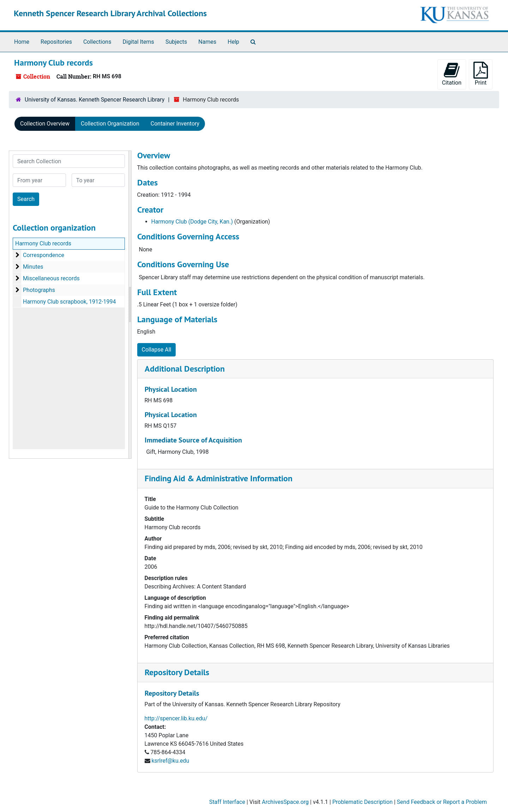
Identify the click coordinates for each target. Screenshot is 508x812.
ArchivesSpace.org (285, 802)
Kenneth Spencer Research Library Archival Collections (110, 13)
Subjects (176, 42)
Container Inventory (175, 124)
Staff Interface (227, 802)
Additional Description (185, 369)
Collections (97, 42)
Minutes (33, 267)
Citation (452, 74)
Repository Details (177, 672)
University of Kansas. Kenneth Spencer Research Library (95, 100)
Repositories (56, 42)
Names (207, 42)
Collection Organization (110, 124)
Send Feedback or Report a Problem (442, 802)
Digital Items (138, 42)
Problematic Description (362, 802)
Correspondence (44, 255)
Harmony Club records (43, 243)
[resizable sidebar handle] (130, 305)
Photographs (39, 290)
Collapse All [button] (157, 350)
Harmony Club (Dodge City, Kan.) (192, 222)
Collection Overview (45, 124)
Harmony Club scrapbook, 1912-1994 (69, 302)
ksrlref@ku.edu (170, 761)
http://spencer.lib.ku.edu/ (176, 718)
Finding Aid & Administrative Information (219, 478)
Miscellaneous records (51, 278)
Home (22, 42)
